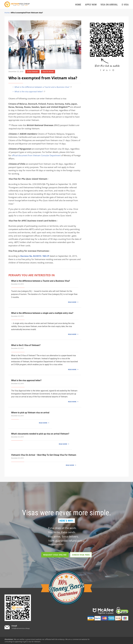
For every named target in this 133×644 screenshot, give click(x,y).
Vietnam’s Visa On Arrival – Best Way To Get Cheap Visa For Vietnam (44, 455)
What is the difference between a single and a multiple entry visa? (42, 313)
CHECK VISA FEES (81, 555)
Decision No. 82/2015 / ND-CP (35, 256)
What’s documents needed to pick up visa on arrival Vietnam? (40, 434)
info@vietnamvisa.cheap (21, 628)
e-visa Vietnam (33, 72)
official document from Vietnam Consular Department (36, 155)
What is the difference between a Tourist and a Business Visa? (41, 87)
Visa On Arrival (48, 72)
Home (7, 13)
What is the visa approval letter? (28, 92)
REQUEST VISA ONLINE (55, 555)
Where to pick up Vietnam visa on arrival (30, 413)
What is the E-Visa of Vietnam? (26, 345)
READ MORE (72, 302)
